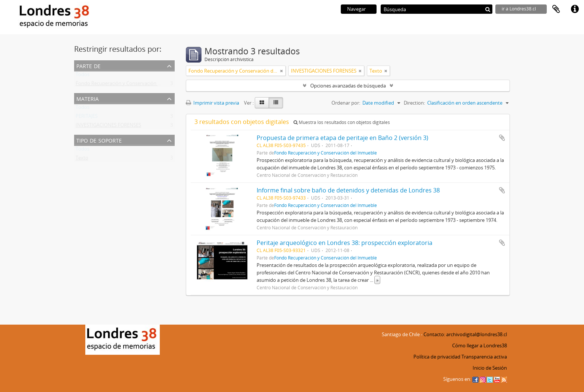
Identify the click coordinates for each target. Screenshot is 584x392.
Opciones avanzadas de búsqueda (348, 86)
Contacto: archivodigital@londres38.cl (465, 334)
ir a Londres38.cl (519, 9)
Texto (82, 159)
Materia (88, 98)
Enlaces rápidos (575, 9)
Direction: (414, 103)
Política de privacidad (437, 357)
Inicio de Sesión (490, 368)
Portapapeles (556, 9)
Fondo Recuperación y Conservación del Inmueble (131, 85)
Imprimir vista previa (212, 103)
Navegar (356, 9)
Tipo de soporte (99, 140)
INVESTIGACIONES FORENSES (108, 127)
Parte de (88, 65)
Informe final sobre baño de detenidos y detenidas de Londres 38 (348, 190)
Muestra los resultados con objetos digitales (342, 122)
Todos (82, 76)
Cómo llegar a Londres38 (480, 345)
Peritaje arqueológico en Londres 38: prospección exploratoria (345, 243)
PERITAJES (87, 118)
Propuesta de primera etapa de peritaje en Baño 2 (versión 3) (342, 138)
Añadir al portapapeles (502, 138)
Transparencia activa (484, 357)
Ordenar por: (346, 103)
